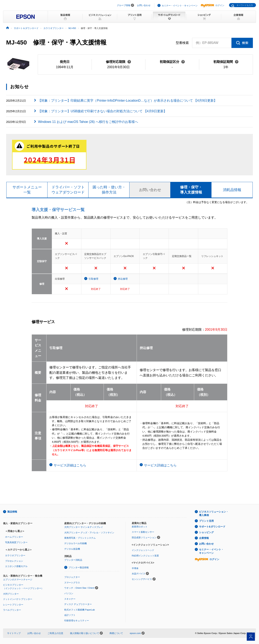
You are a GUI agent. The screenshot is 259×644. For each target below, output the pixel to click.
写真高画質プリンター (16, 542)
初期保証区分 (172, 62)
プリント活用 (206, 521)
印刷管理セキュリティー (77, 621)
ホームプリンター (14, 537)
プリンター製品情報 (79, 567)
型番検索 (182, 43)
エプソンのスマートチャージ (18, 579)
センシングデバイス (142, 579)
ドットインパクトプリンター (18, 599)
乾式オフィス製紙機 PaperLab (80, 610)
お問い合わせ (144, 5)
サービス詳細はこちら (70, 465)
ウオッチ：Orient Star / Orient (79, 588)
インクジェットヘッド (143, 550)
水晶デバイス (138, 574)
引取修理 (93, 279)
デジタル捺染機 (72, 549)
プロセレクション (14, 561)
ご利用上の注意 (55, 633)
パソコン (69, 593)
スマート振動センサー (143, 532)
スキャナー (70, 599)
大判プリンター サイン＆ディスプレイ (84, 527)
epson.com (135, 633)
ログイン (213, 5)
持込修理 (123, 279)
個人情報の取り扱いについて (86, 633)
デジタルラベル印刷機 (75, 543)
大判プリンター (11, 594)
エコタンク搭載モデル (16, 566)
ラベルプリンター (12, 610)
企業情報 (204, 538)
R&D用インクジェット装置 (145, 556)
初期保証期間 (226, 62)
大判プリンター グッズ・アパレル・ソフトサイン (89, 533)
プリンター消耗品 (73, 560)
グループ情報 (124, 5)
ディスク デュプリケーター (78, 604)
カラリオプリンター (15, 555)
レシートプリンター (13, 605)
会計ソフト (70, 615)
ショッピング (206, 532)
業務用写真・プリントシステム (80, 538)
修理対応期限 (118, 62)
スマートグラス (72, 583)
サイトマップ (14, 633)
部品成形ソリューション (144, 537)
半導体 (135, 568)
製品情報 (12, 512)
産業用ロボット (140, 527)
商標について (116, 633)
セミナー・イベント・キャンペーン (180, 6)
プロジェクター (72, 577)
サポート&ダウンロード (212, 527)
